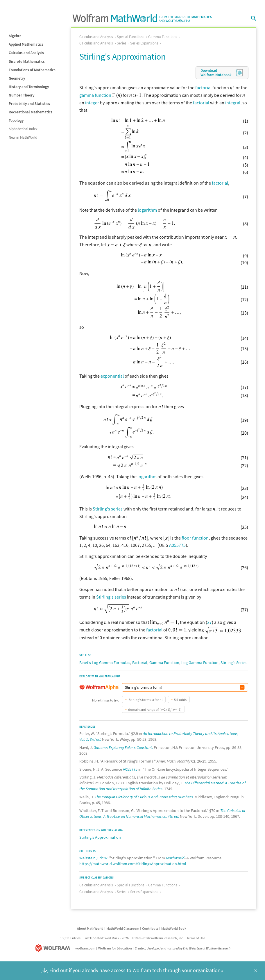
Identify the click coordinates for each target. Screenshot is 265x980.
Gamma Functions (163, 37)
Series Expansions (144, 43)
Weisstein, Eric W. (94, 858)
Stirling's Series (233, 663)
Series (121, 43)
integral (233, 103)
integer (92, 103)
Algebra (15, 36)
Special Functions (130, 37)
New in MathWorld (23, 137)
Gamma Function (164, 663)
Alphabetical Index (23, 129)
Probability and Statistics (29, 104)
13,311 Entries (70, 938)
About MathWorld (90, 928)
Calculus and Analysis (26, 53)
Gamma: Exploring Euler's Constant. (123, 747)
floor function (195, 538)
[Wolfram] (54, 948)
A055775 (177, 545)
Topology (16, 121)
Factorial (140, 663)
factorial (203, 88)
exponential (112, 376)
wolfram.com (85, 948)
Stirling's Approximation (100, 837)
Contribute (150, 928)
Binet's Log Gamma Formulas (105, 663)
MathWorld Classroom (123, 928)
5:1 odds (180, 700)
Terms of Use (196, 938)
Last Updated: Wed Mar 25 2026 (106, 938)
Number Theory (22, 95)
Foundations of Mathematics (32, 70)
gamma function (95, 95)
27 (210, 622)
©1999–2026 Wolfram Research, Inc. (158, 938)
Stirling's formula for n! (145, 700)
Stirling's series (108, 509)
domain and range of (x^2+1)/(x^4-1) (155, 709)
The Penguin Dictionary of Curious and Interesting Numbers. (144, 797)
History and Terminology (29, 87)
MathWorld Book (174, 928)
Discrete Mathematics (27, 61)
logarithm (147, 210)
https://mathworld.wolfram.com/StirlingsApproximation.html (133, 864)
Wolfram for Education (115, 948)
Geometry (17, 78)
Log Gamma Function (200, 663)
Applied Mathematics (26, 44)
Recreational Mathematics (31, 112)
